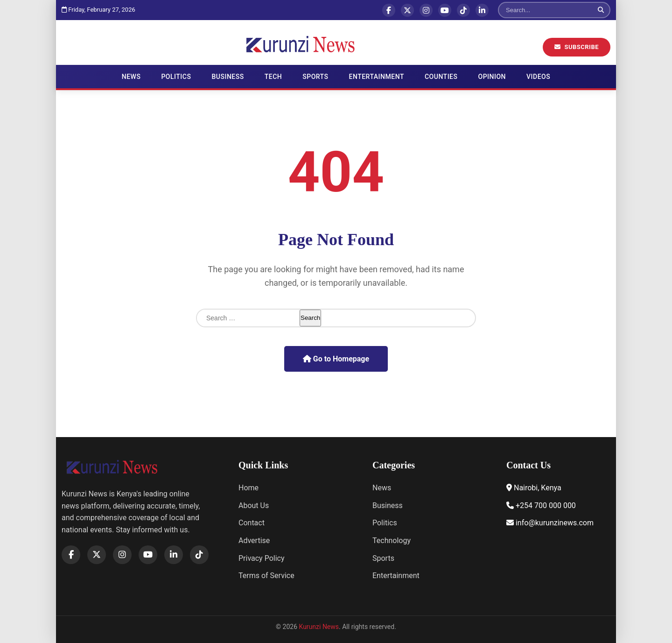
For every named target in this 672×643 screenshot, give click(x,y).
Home (248, 488)
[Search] (546, 10)
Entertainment (377, 77)
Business (227, 77)
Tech (273, 77)
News (131, 77)
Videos (538, 77)
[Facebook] (389, 10)
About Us (254, 505)
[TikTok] (463, 10)
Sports (315, 77)
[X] (407, 10)
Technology (392, 541)
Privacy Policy (262, 558)
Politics (176, 77)
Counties (441, 77)
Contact (252, 523)
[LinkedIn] (482, 10)
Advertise (254, 541)
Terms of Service (266, 576)
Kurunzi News (319, 627)
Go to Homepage (336, 359)
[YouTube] (445, 10)
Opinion (492, 77)
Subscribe (577, 47)
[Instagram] (426, 10)
